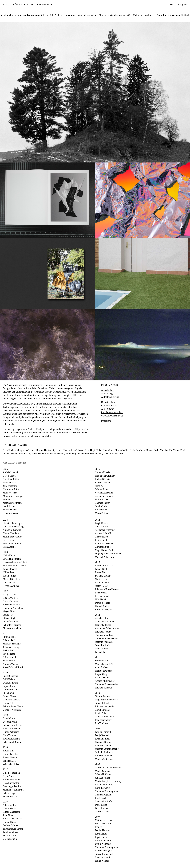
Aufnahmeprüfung (110, 397)
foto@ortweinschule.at (116, 15)
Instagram (106, 421)
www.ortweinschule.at (112, 416)
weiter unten (75, 15)
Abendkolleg (107, 390)
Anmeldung (107, 394)
